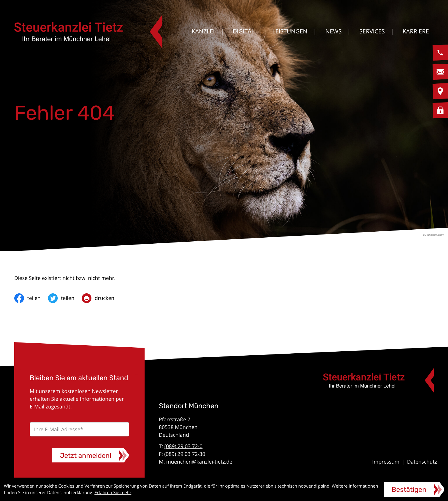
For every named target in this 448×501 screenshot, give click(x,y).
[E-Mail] (79, 429)
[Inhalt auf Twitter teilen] (65, 298)
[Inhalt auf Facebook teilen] (31, 298)
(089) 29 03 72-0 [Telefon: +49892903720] (183, 446)
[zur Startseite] (88, 32)
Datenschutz (422, 462)
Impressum (386, 462)
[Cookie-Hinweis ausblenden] (414, 490)
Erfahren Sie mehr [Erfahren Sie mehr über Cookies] (113, 493)
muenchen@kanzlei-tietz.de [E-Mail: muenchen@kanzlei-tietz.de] (199, 462)
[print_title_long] (102, 298)
